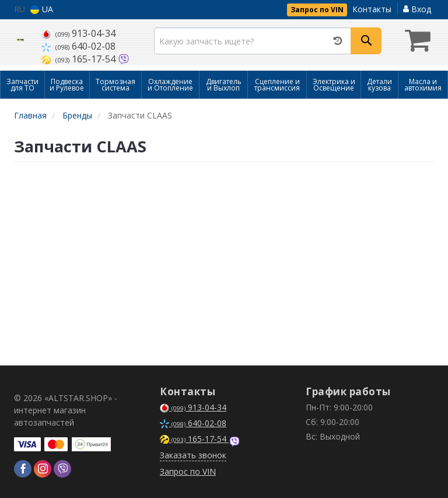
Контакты (372, 9)
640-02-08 (78, 46)
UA (42, 9)
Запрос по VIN (317, 10)
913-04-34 (78, 33)
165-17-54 (80, 59)
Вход (417, 9)
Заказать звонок (193, 455)
